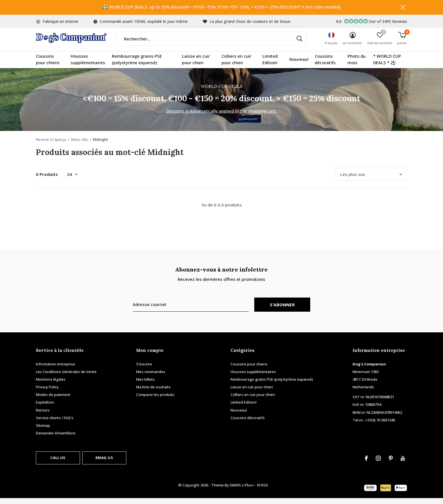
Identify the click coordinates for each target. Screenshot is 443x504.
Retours (43, 416)
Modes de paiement (53, 400)
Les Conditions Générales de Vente (66, 377)
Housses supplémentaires (88, 65)
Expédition (45, 408)
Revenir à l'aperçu (51, 145)
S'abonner (282, 310)
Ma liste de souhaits (153, 393)
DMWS (235, 491)
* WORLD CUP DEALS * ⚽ (387, 65)
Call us (58, 463)
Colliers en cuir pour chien (236, 65)
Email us (104, 463)
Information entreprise (56, 370)
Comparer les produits (155, 400)
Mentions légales (51, 385)
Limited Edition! (270, 65)
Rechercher (299, 44)
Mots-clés (80, 145)
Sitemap (43, 431)
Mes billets (146, 385)
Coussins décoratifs (325, 65)
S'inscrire (144, 370)
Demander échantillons (56, 439)
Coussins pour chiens (48, 65)
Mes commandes (151, 377)
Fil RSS (263, 491)
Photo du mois (357, 65)
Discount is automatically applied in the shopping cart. (222, 117)
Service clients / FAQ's (55, 423)
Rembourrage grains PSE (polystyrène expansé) (137, 65)
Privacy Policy (47, 393)
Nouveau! (299, 65)
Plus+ (249, 491)
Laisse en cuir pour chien (196, 65)
